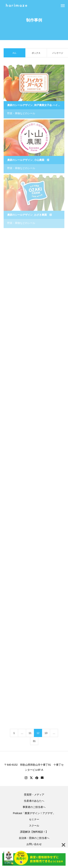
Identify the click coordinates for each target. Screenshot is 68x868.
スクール (34, 826)
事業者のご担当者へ (34, 807)
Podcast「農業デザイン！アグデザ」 (34, 813)
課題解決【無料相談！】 (34, 832)
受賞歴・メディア (34, 795)
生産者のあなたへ (34, 801)
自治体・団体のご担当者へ (34, 838)
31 (34, 741)
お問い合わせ (34, 844)
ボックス (36, 53)
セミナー (34, 819)
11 (30, 733)
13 (46, 733)
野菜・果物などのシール (21, 113)
